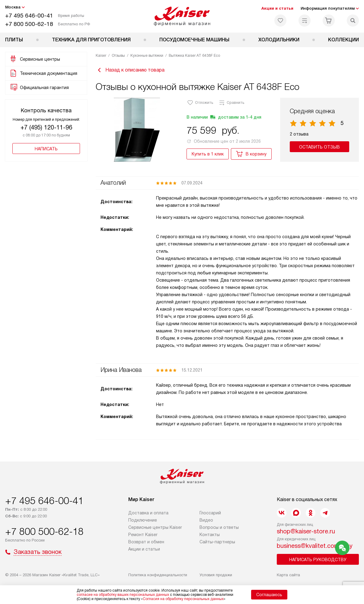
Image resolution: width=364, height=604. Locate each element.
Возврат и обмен (146, 542)
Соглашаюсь (269, 595)
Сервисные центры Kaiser (155, 527)
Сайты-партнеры (217, 542)
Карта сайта (288, 575)
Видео (206, 520)
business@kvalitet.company (315, 546)
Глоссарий (210, 513)
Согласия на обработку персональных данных (183, 599)
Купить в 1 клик (208, 154)
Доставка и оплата (148, 513)
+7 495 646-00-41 (29, 16)
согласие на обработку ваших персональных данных (123, 595)
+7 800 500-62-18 (29, 24)
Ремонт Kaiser (143, 535)
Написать (46, 149)
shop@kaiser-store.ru (306, 531)
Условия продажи (216, 575)
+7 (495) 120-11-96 (46, 127)
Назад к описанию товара (130, 70)
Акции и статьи (277, 8)
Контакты (210, 535)
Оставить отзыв (319, 147)
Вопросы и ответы (219, 527)
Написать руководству (318, 560)
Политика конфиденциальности (158, 575)
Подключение (143, 520)
